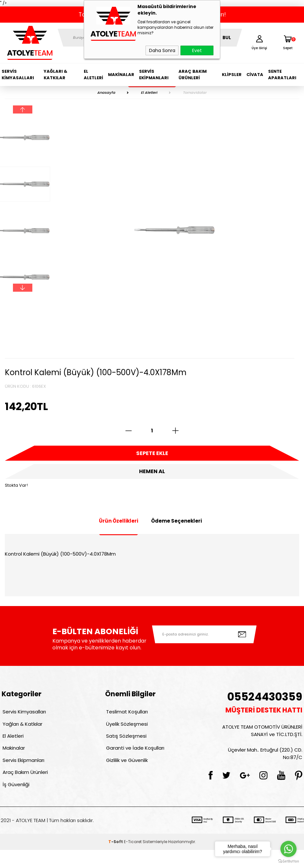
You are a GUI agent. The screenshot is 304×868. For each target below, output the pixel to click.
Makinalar (121, 75)
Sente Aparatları (282, 75)
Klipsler (232, 75)
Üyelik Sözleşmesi (126, 732)
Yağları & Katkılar (55, 75)
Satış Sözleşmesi (125, 746)
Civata (255, 75)
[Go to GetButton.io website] (288, 861)
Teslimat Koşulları (126, 718)
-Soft (116, 860)
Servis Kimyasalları (18, 75)
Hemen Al (152, 475)
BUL (227, 38)
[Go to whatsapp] (288, 849)
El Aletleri (93, 75)
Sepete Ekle (152, 454)
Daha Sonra (162, 50)
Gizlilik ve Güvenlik (126, 774)
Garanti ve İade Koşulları (134, 760)
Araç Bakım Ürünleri (193, 75)
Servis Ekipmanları (154, 75)
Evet (197, 50)
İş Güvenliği (15, 802)
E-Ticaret (133, 860)
